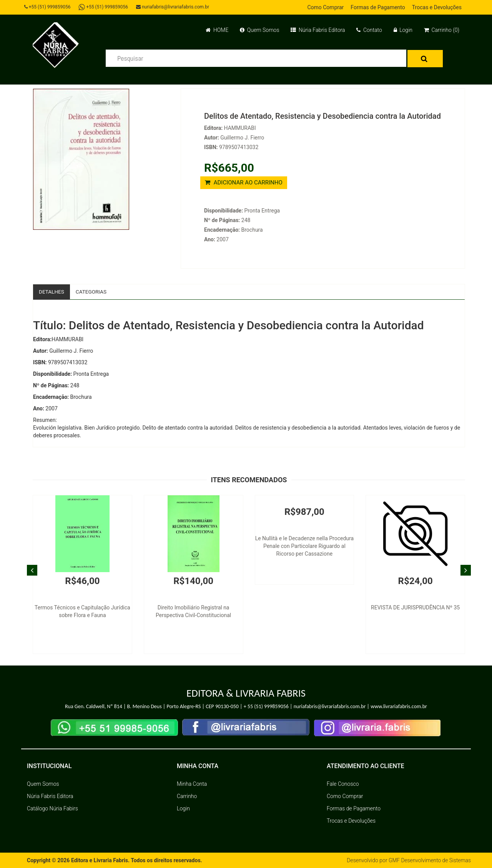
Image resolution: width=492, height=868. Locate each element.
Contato (369, 30)
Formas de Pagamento (378, 7)
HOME (217, 30)
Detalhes (52, 292)
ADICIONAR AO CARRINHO (244, 183)
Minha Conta (192, 784)
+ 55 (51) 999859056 (266, 707)
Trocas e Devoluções (437, 7)
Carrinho (187, 796)
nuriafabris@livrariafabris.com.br (174, 7)
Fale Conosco (343, 784)
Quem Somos (259, 30)
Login (403, 30)
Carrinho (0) (442, 30)
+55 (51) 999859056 (48, 7)
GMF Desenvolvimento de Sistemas (429, 860)
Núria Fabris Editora (318, 30)
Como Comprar (325, 7)
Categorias (92, 292)
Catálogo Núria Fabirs (52, 808)
